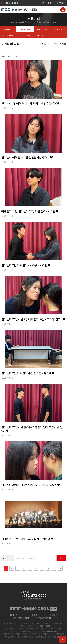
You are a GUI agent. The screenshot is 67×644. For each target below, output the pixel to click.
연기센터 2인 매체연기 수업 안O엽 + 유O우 (28, 373)
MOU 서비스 (42, 35)
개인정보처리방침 (21, 618)
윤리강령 (34, 615)
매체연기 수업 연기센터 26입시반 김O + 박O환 (30, 211)
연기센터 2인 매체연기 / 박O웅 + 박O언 (26, 265)
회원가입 (60, 3)
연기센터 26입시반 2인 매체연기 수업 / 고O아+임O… (33, 319)
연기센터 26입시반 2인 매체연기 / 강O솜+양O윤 (31, 485)
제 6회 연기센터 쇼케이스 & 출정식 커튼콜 (27, 539)
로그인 (50, 3)
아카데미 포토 (42, 29)
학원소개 (14, 615)
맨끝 (37, 573)
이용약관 (53, 615)
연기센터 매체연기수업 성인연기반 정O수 (27, 157)
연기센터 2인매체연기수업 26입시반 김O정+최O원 (30, 103)
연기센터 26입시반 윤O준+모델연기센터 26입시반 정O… (32, 429)
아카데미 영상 (25, 29)
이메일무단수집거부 (46, 618)
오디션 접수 (25, 35)
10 (60, 568)
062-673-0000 (12, 3)
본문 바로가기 (0, 0)
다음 (30, 573)
